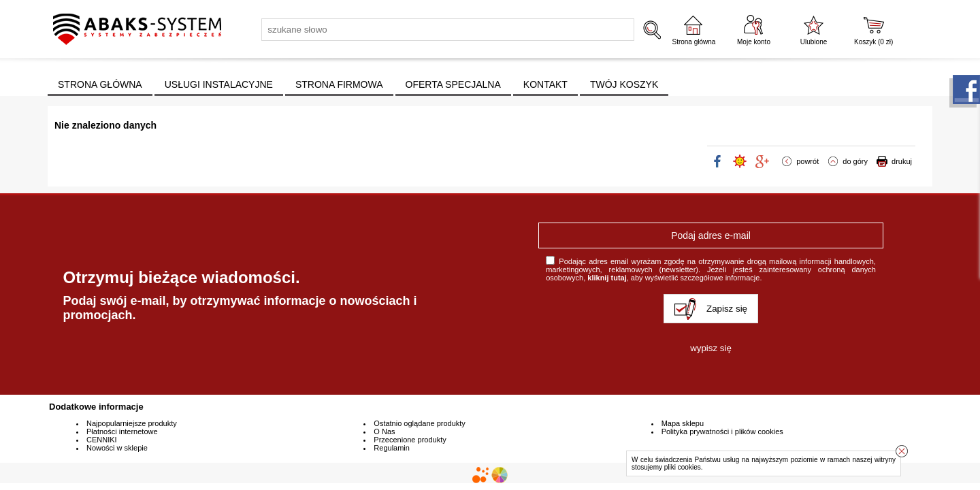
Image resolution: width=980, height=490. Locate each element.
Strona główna (693, 42)
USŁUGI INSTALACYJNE (219, 84)
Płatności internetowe (122, 431)
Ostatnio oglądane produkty (420, 423)
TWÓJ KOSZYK (624, 84)
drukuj (902, 161)
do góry (855, 161)
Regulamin (392, 448)
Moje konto (754, 42)
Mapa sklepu (683, 423)
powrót (807, 161)
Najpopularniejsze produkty (132, 423)
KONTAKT (545, 84)
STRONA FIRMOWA (339, 84)
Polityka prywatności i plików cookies (722, 431)
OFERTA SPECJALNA (453, 84)
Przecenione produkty (410, 440)
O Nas (384, 431)
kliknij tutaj (607, 278)
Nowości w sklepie (117, 448)
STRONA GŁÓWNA (100, 84)
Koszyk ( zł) (873, 42)
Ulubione (814, 42)
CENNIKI (102, 440)
